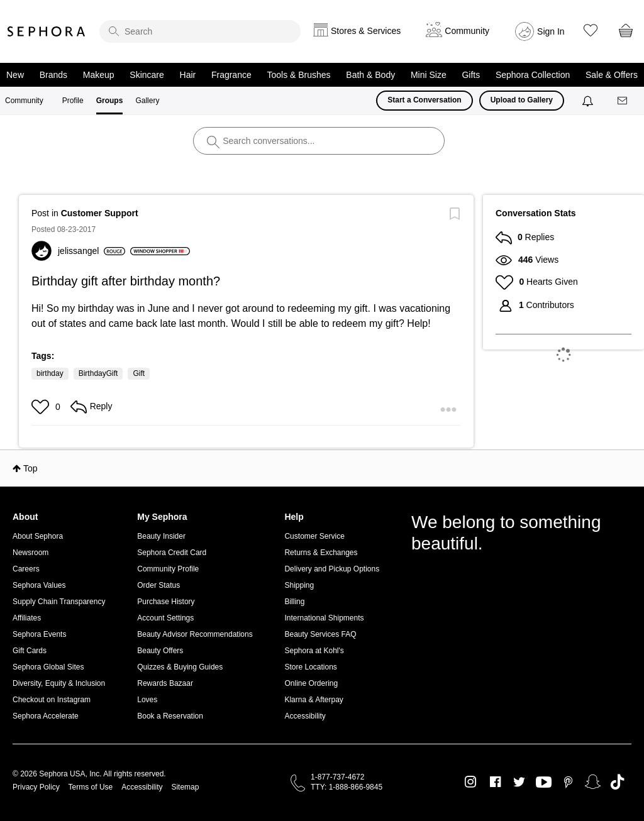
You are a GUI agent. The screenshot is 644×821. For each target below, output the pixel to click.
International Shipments (324, 618)
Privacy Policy (36, 787)
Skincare (147, 75)
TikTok (617, 782)
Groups (110, 101)
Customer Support (100, 213)
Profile (73, 101)
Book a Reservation (170, 716)
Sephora (47, 31)
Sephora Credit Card (172, 553)
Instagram (471, 782)
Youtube (544, 783)
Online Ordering (311, 683)
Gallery (147, 101)
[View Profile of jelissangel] (92, 251)
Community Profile (168, 569)
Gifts (471, 75)
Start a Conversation (424, 100)
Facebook (495, 782)
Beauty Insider (161, 536)
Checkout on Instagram (52, 700)
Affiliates (27, 618)
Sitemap (185, 787)
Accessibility (305, 716)
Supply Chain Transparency (59, 602)
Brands (53, 75)
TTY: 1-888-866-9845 (347, 787)
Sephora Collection (533, 75)
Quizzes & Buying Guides (180, 667)
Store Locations (310, 667)
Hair (188, 75)
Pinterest (568, 782)
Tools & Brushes (298, 75)
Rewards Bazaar (165, 683)
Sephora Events (39, 634)
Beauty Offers (160, 651)
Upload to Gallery (522, 100)
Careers (26, 569)
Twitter (519, 782)
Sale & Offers (612, 75)
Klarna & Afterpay (314, 700)
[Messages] (623, 101)
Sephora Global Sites (48, 667)
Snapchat (593, 782)
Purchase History (166, 602)
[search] (200, 31)
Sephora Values (39, 585)
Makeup (99, 75)
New (15, 75)
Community (24, 101)
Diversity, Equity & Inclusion (59, 683)
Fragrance (231, 75)
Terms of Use (91, 787)
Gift (139, 373)
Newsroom (31, 553)
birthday (50, 373)
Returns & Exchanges (321, 553)
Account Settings (165, 618)
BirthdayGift (98, 373)
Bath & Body (370, 75)
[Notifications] (589, 101)
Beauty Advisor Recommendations (195, 634)
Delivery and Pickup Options (332, 569)
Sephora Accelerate (46, 716)
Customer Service (314, 536)
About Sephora (38, 536)
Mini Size (429, 75)
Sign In (551, 31)
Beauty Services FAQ (320, 634)
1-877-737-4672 (337, 777)
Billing (294, 602)
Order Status (158, 585)
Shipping (299, 585)
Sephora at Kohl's (314, 651)
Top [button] (31, 468)
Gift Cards (30, 651)
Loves (147, 700)
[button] (42, 407)
